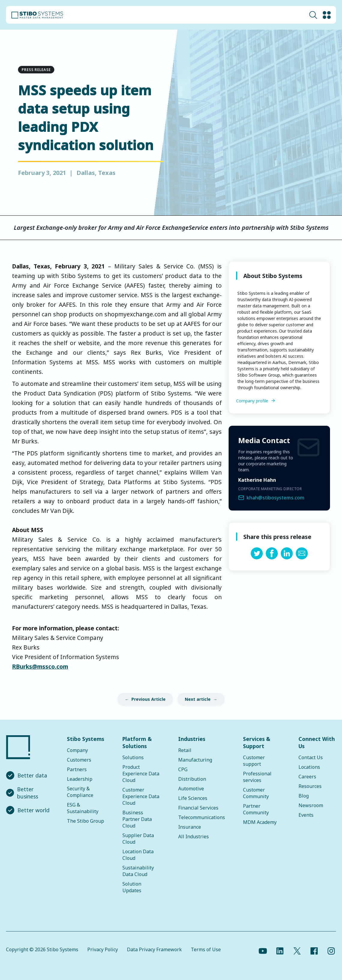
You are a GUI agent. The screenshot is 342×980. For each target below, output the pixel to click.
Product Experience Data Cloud (141, 774)
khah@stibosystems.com (276, 498)
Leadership (80, 779)
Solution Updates (132, 887)
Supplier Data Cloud (138, 839)
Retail (185, 750)
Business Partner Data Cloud (137, 819)
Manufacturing (195, 760)
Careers (307, 777)
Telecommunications (202, 817)
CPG (183, 769)
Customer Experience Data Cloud (141, 796)
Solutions (133, 757)
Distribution (192, 779)
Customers (79, 760)
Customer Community (256, 793)
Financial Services (198, 808)
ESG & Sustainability (83, 808)
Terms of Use (206, 949)
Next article (198, 699)
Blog (304, 796)
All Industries (193, 836)
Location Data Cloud (138, 855)
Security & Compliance (80, 792)
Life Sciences (193, 798)
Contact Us (311, 757)
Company (77, 750)
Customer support (254, 761)
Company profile (252, 401)
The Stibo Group (85, 821)
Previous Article (148, 699)
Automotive (191, 789)
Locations (309, 767)
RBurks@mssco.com (40, 666)
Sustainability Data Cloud (138, 871)
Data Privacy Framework (154, 949)
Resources (310, 786)
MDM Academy (260, 822)
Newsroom (311, 805)
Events (306, 815)
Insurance (190, 827)
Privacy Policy (103, 949)
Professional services (257, 777)
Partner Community (256, 809)
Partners (77, 769)
